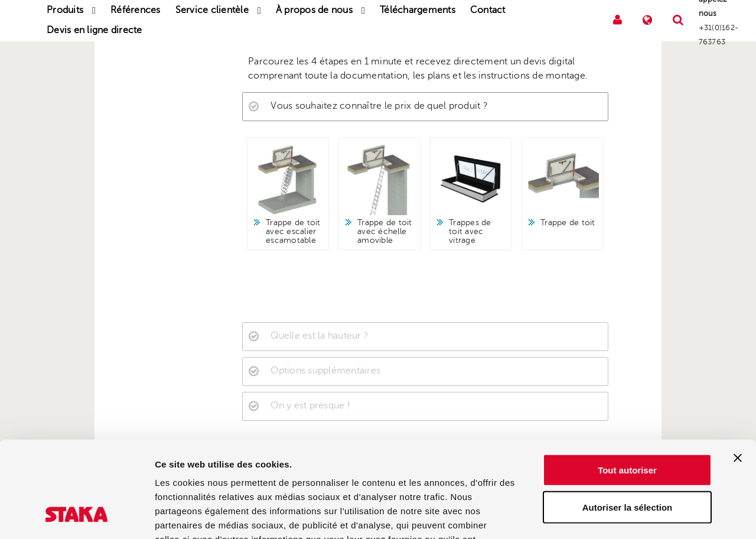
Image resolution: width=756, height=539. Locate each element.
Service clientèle (212, 10)
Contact (488, 10)
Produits (65, 10)
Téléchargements (418, 10)
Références (136, 10)
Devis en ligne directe (94, 30)
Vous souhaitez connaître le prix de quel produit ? (379, 106)
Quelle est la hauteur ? (320, 336)
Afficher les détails (651, 516)
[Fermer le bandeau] (738, 372)
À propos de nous (314, 10)
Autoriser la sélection (628, 422)
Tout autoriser (627, 384)
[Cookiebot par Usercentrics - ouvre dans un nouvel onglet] (76, 516)
